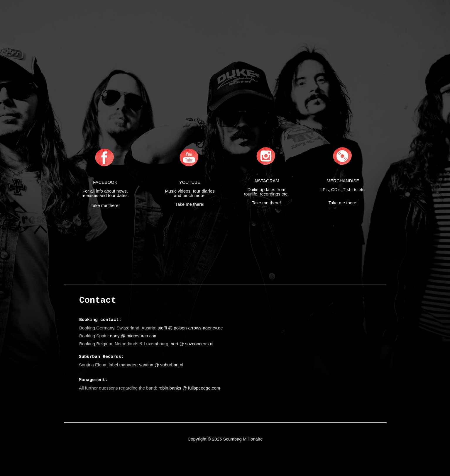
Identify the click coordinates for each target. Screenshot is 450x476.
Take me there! (105, 205)
